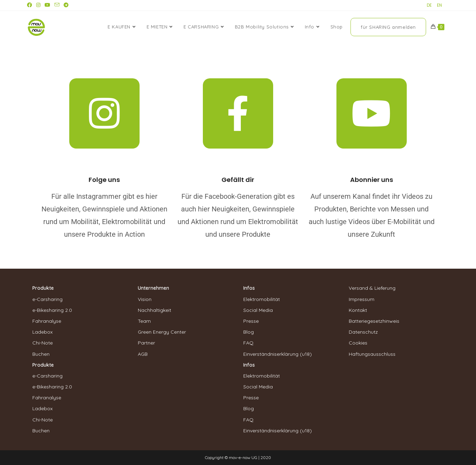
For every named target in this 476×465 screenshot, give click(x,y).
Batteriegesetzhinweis (374, 321)
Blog (249, 332)
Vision (145, 299)
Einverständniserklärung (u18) (278, 354)
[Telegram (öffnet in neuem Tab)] (66, 5)
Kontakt (358, 310)
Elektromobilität (262, 299)
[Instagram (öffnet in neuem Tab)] (38, 5)
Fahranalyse (47, 321)
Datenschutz (363, 332)
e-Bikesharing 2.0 (52, 310)
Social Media (258, 310)
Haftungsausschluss (372, 354)
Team (144, 321)
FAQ (248, 343)
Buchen (41, 354)
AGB (143, 354)
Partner (146, 343)
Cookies (358, 343)
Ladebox (43, 332)
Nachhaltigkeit (155, 310)
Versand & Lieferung (372, 288)
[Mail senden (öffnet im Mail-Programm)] (57, 5)
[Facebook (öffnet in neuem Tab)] (31, 5)
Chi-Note (43, 343)
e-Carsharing (47, 299)
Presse (251, 321)
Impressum (362, 299)
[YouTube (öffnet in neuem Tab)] (47, 5)
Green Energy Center (162, 332)
